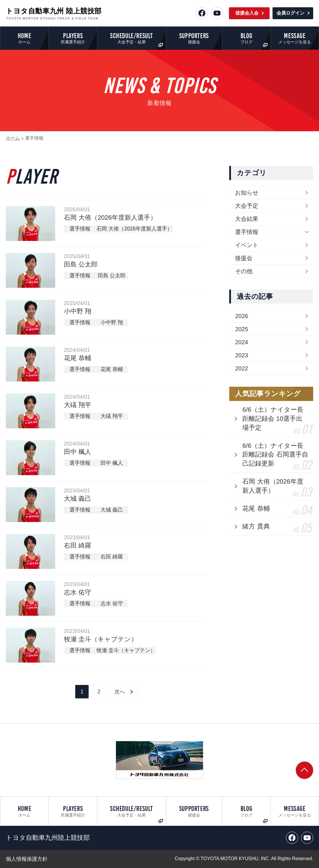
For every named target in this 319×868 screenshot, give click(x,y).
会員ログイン (291, 13)
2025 (242, 329)
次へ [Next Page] (120, 692)
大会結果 (247, 219)
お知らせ (247, 193)
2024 (242, 342)
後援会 (244, 258)
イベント (247, 245)
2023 (242, 355)
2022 (242, 368)
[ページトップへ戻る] (304, 770)
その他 (244, 271)
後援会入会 (247, 13)
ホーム (13, 138)
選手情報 (247, 232)
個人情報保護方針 (27, 859)
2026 (242, 316)
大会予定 (247, 206)
